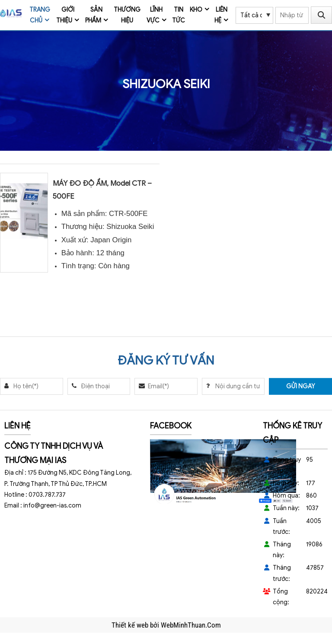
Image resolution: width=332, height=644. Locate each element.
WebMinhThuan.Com (191, 625)
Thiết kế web (131, 625)
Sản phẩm (94, 15)
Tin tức (179, 15)
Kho (196, 10)
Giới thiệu (65, 15)
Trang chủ (40, 15)
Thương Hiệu (127, 15)
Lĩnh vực (155, 15)
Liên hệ (221, 15)
